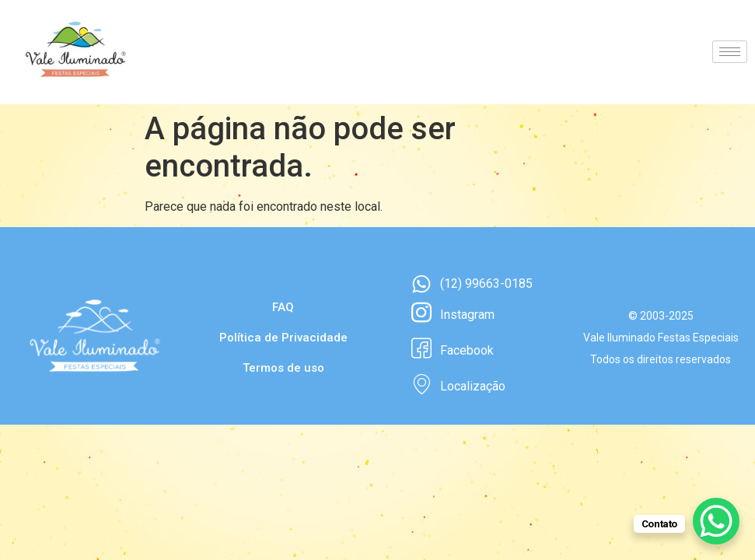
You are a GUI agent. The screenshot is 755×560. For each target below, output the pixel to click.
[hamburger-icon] (730, 52)
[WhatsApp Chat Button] (716, 521)
